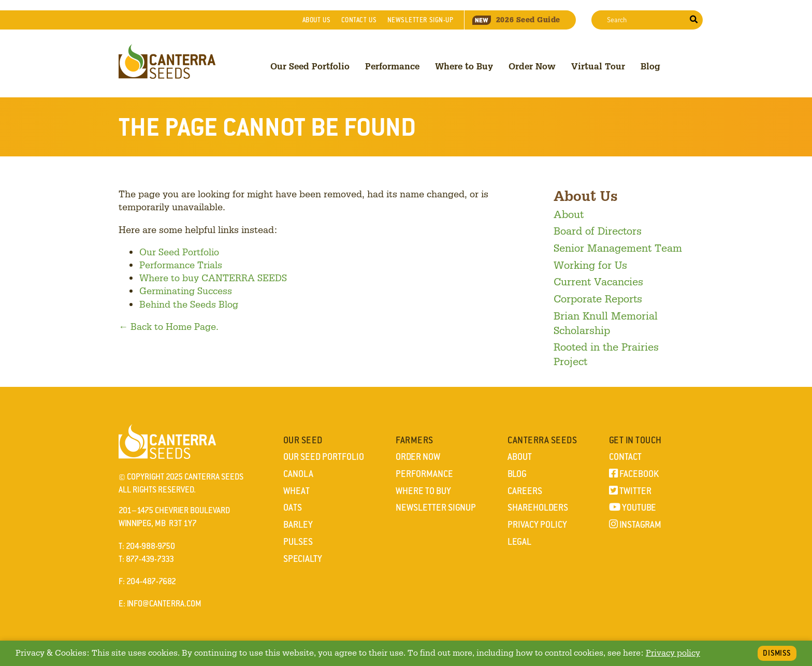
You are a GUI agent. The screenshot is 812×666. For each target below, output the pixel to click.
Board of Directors (598, 230)
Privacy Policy (537, 525)
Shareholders (538, 508)
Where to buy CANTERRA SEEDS (213, 278)
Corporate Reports (598, 298)
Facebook (634, 474)
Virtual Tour (598, 66)
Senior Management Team (618, 248)
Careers (525, 491)
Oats (293, 508)
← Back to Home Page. (169, 326)
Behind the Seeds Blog (189, 304)
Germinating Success (186, 291)
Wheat (296, 491)
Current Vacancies (598, 281)
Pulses (298, 542)
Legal (519, 542)
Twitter (630, 491)
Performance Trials (181, 265)
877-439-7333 (150, 559)
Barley (298, 525)
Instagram (635, 525)
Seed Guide (516, 20)
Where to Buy (464, 66)
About (316, 20)
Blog (650, 66)
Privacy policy (673, 653)
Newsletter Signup (436, 508)
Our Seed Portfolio (310, 66)
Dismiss (777, 653)
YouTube (633, 508)
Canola (298, 474)
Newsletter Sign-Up (421, 20)
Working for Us (590, 265)
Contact (359, 20)
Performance (392, 66)
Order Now (532, 66)
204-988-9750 (150, 546)
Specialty (303, 559)
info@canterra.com (164, 604)
